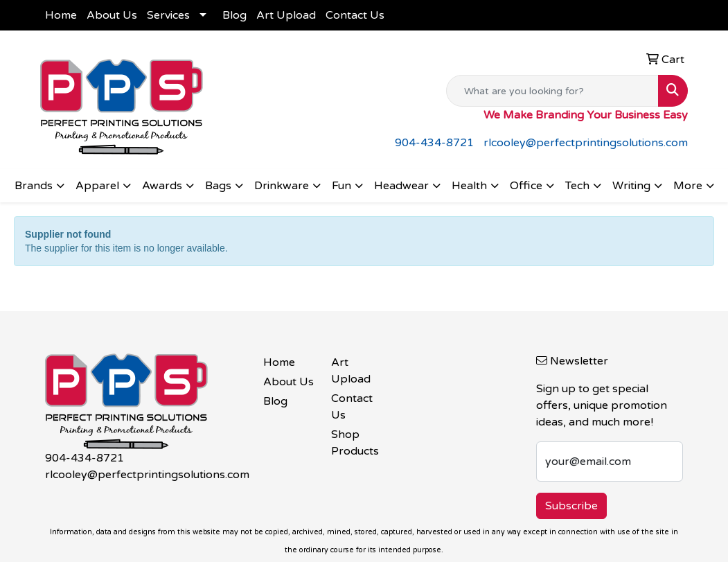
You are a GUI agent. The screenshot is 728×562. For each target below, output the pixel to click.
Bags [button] (218, 186)
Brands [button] (34, 186)
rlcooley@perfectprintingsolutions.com (586, 143)
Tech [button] (577, 186)
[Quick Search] (552, 91)
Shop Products (355, 443)
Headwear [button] (401, 186)
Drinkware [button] (282, 186)
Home (61, 15)
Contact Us (355, 15)
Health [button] (469, 186)
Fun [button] (341, 186)
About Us (112, 15)
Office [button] (526, 186)
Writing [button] (631, 186)
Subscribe (571, 506)
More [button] (688, 186)
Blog (234, 15)
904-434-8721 (434, 143)
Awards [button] (162, 186)
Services (168, 15)
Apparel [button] (97, 186)
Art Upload (286, 15)
